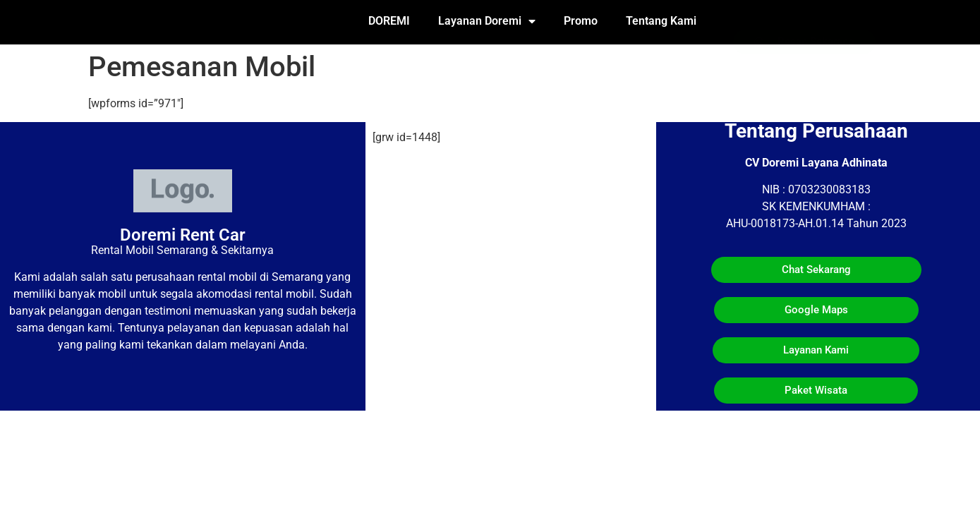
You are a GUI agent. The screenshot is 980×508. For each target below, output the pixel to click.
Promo (581, 21)
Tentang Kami (661, 21)
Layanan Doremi (487, 21)
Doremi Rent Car (183, 235)
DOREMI (389, 21)
